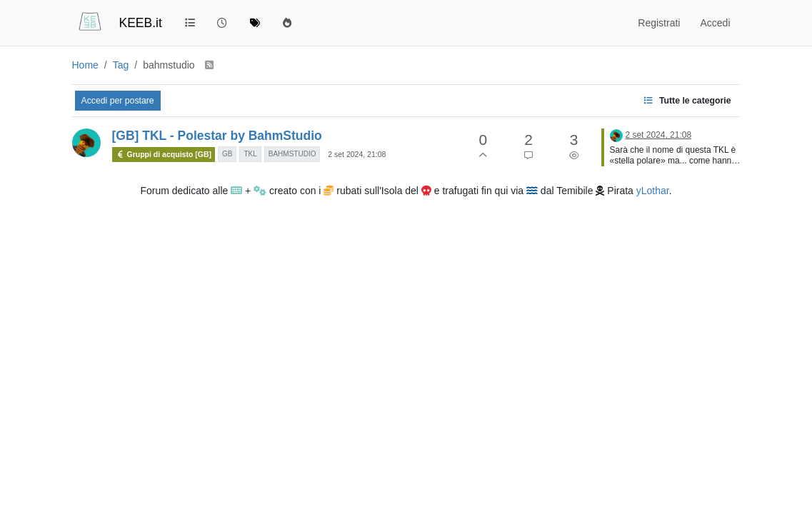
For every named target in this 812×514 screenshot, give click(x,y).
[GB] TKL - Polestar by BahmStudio (217, 136)
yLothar (653, 191)
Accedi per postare (118, 101)
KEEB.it (141, 23)
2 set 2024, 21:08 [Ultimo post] (658, 135)
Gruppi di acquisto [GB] (164, 155)
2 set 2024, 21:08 (357, 154)
